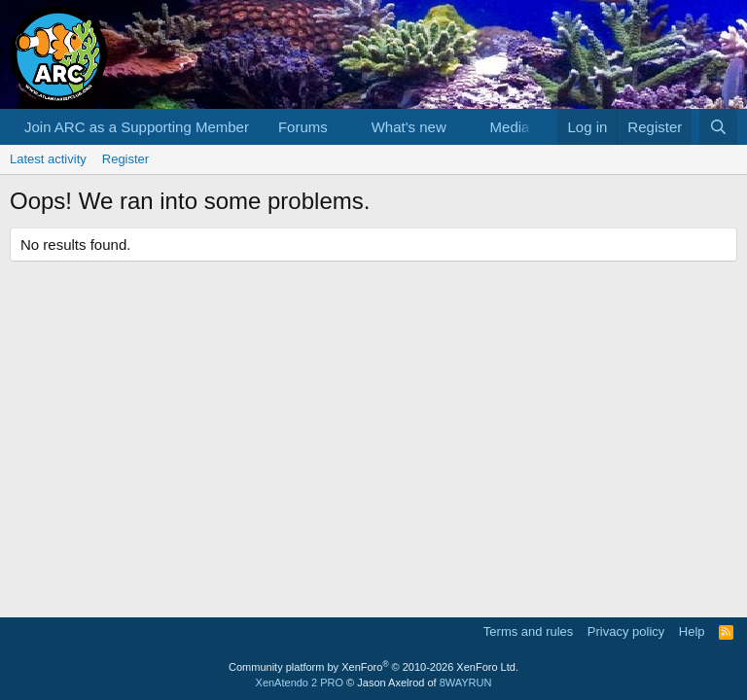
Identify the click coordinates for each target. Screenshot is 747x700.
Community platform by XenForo (373, 667)
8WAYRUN (466, 682)
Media (510, 127)
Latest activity (48, 159)
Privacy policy (626, 631)
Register (125, 159)
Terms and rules (528, 631)
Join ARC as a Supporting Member (137, 127)
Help (692, 631)
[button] (343, 127)
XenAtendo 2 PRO (300, 682)
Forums (303, 127)
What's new (409, 127)
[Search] (718, 127)
